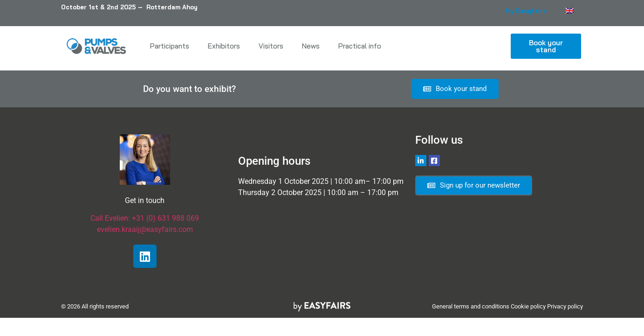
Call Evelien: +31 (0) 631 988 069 (145, 218)
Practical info (360, 46)
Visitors (271, 46)
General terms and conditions (471, 306)
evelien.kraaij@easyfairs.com (145, 229)
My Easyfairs (526, 11)
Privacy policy (565, 306)
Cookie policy (528, 306)
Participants (170, 46)
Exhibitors (224, 46)
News (311, 46)
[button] (546, 46)
